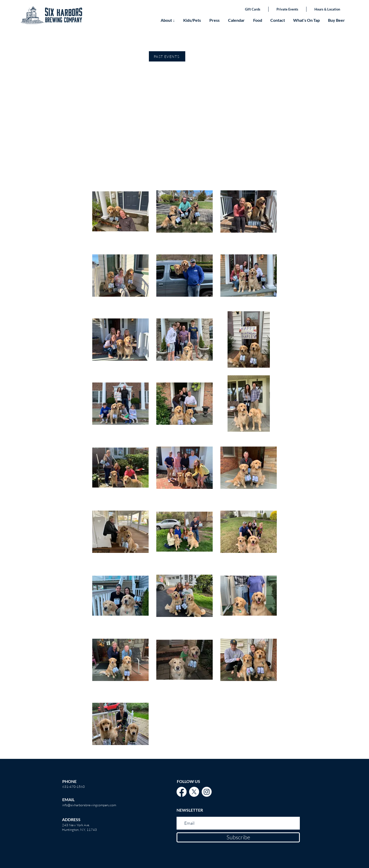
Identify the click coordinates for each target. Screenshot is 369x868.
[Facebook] (182, 792)
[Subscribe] (238, 837)
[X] (194, 792)
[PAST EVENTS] (167, 56)
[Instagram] (207, 792)
